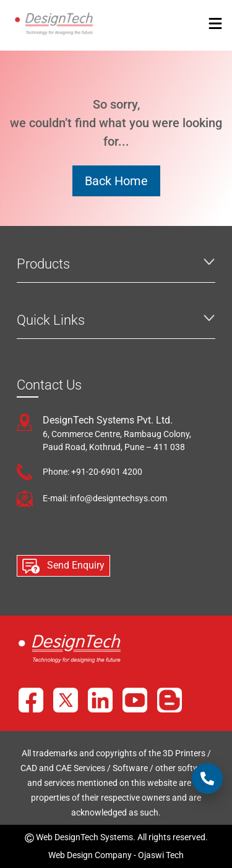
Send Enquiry (63, 566)
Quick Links (51, 320)
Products (43, 264)
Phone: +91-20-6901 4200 (92, 472)
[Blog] (170, 700)
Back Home (116, 181)
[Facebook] (31, 700)
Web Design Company (90, 855)
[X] (66, 700)
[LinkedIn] (100, 700)
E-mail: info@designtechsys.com (105, 498)
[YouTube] (135, 700)
